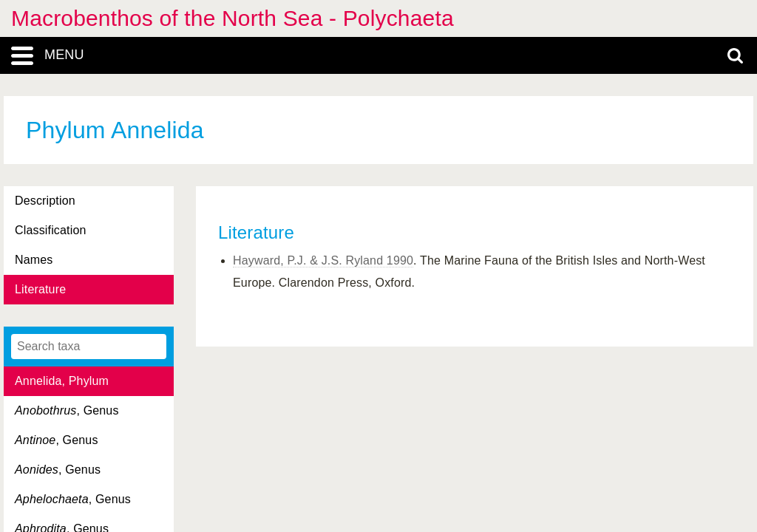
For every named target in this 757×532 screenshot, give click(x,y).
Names (34, 260)
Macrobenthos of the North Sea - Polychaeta (232, 18)
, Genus (67, 410)
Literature (40, 289)
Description (45, 201)
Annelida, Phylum (62, 381)
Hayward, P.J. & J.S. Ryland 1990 (323, 260)
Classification (51, 230)
